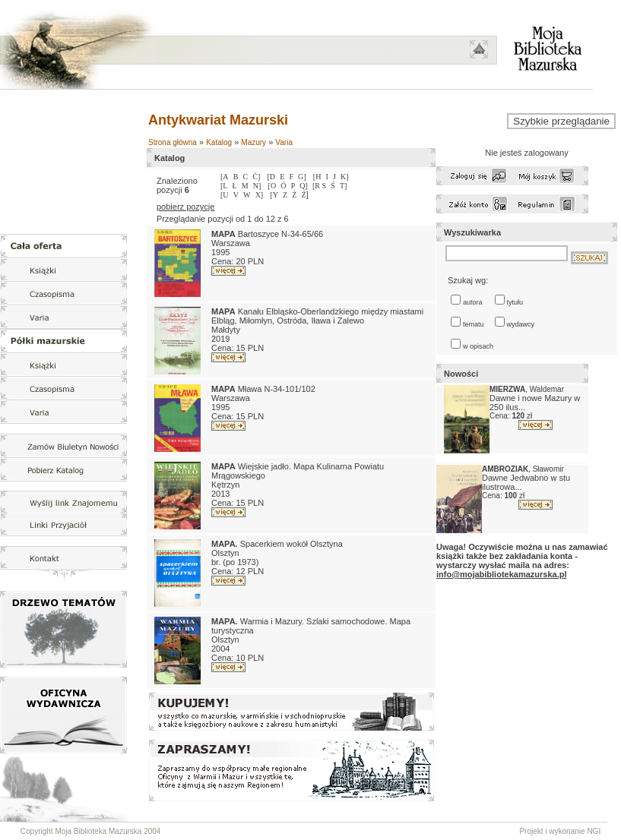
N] (257, 186)
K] (345, 177)
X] (260, 195)
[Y (274, 195)
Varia (284, 142)
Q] (304, 186)
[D (271, 177)
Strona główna (173, 142)
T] (343, 186)
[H (317, 177)
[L (224, 186)
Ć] (256, 177)
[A (225, 177)
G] (302, 177)
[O (272, 186)
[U (225, 195)
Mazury (253, 142)
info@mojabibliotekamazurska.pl (501, 574)
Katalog (219, 142)
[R (317, 186)
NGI (594, 831)
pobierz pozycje (185, 207)
